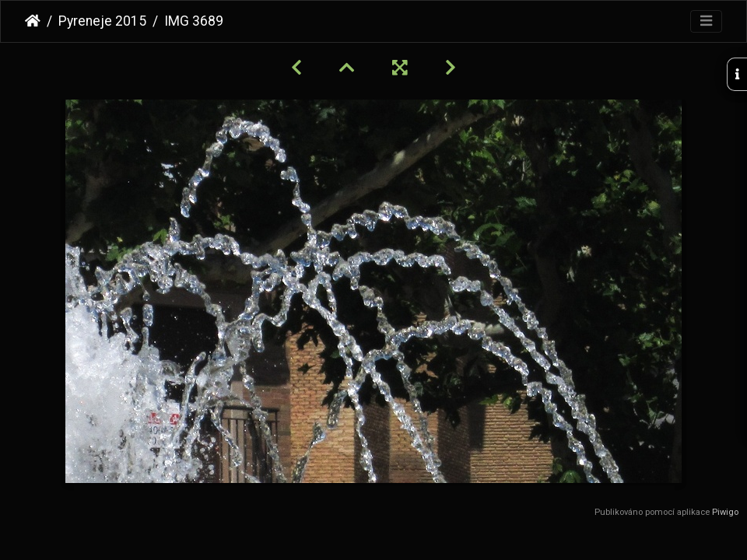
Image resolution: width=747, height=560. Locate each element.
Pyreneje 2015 (102, 21)
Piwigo (725, 512)
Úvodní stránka (33, 21)
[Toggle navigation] (706, 21)
